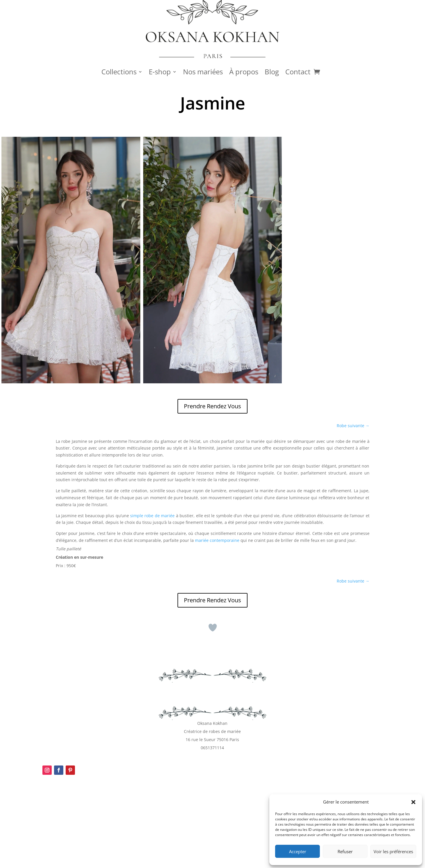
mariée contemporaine (217, 540)
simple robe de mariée (152, 516)
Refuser (345, 851)
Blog (272, 73)
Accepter (298, 851)
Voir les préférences (393, 851)
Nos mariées (203, 73)
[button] (413, 802)
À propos (244, 73)
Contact (298, 73)
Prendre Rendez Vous (212, 406)
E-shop (160, 73)
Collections (119, 73)
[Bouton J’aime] (213, 628)
